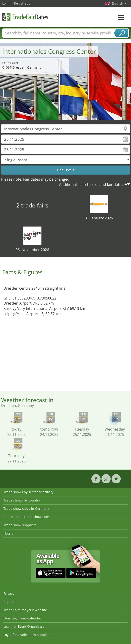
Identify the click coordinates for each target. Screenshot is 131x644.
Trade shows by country (22, 500)
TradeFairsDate (25, 17)
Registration (23, 3)
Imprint (9, 602)
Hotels (8, 533)
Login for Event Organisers (24, 626)
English (119, 3)
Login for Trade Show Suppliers (27, 635)
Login (6, 3)
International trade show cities (27, 517)
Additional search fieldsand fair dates (91, 185)
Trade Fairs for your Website (25, 610)
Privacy (9, 593)
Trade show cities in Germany (26, 508)
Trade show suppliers (20, 525)
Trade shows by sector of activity (28, 492)
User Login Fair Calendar (22, 618)
